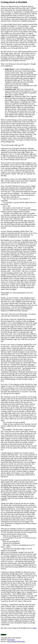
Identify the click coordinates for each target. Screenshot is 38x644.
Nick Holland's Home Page (16, 641)
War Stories (11, 640)
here (35, 628)
